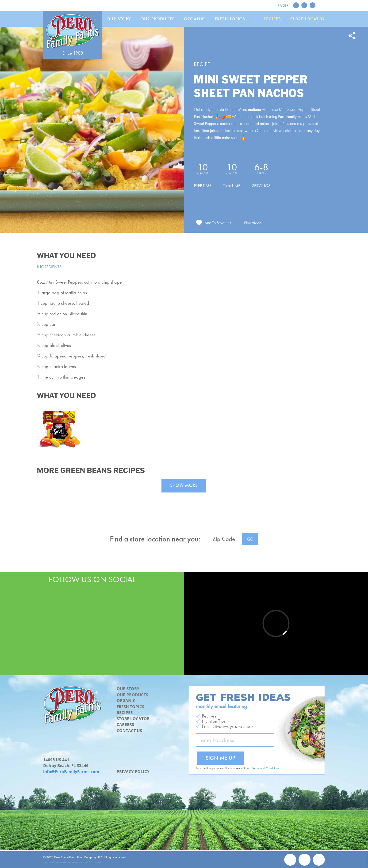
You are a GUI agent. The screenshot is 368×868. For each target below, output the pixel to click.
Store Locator (307, 19)
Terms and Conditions (266, 768)
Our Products (157, 19)
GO (250, 539)
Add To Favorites (218, 223)
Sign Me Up (220, 758)
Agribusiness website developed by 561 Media (73, 862)
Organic (195, 19)
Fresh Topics (230, 19)
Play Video (253, 223)
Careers (125, 724)
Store (283, 6)
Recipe (202, 64)
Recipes (272, 19)
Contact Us (129, 731)
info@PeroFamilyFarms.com (71, 772)
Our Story (119, 19)
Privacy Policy (133, 772)
